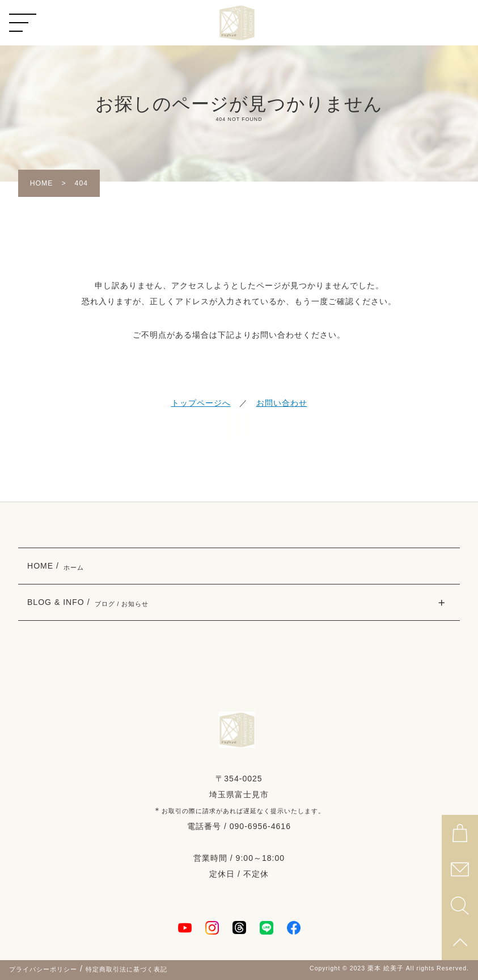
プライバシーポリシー (43, 969)
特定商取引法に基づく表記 (126, 969)
